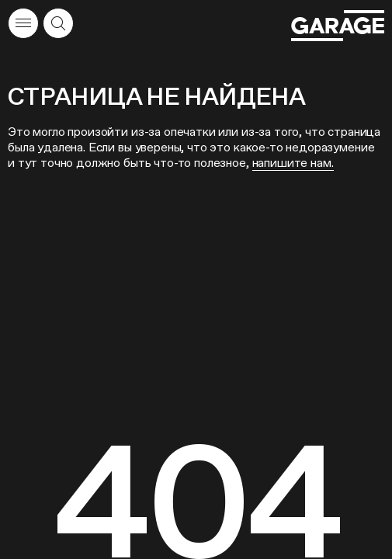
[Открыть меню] (23, 23)
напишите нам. (293, 163)
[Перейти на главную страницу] (338, 26)
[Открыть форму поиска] (58, 23)
